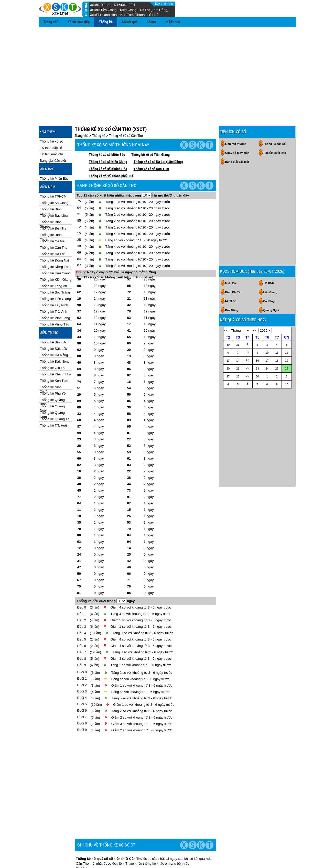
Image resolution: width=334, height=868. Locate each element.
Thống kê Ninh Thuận (51, 364)
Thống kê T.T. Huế (53, 402)
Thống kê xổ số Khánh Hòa (108, 146)
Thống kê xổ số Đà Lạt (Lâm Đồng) (158, 139)
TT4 (132, 5)
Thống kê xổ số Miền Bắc (107, 132)
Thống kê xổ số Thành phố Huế (111, 153)
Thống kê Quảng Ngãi (52, 383)
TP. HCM (269, 237)
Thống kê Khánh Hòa (56, 351)
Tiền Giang (108, 10)
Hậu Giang (270, 246)
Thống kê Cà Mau (53, 218)
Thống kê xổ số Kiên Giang (108, 139)
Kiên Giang (128, 10)
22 (247, 322)
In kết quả (173, 22)
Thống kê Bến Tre (53, 205)
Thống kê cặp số (274, 121)
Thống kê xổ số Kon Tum (151, 146)
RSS (290, 855)
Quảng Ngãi (271, 264)
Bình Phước (233, 246)
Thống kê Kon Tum (54, 358)
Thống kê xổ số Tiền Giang (150, 132)
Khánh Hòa (108, 15)
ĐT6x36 (120, 5)
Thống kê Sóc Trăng (55, 269)
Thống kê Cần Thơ (54, 225)
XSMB (95, 5)
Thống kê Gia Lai (53, 345)
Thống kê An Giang (54, 180)
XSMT (95, 15)
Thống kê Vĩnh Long (55, 295)
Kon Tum (127, 15)
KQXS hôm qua (165, 4)
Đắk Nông (232, 264)
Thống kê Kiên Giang (56, 257)
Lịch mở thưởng (236, 121)
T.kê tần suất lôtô (275, 130)
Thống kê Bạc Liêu (54, 193)
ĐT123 (106, 5)
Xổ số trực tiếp (79, 22)
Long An (231, 255)
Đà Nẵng (269, 255)
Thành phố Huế (147, 15)
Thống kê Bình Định (55, 319)
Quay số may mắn (237, 130)
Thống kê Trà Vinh (54, 289)
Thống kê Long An (53, 263)
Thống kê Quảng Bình (52, 377)
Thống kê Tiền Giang (55, 276)
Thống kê (106, 22)
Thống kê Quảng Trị (55, 396)
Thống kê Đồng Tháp (56, 244)
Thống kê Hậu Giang (55, 250)
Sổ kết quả (130, 22)
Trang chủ (51, 22)
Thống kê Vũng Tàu (55, 301)
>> (254, 284)
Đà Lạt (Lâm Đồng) (154, 10)
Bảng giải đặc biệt (53, 138)
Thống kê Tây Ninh (54, 282)
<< (226, 284)
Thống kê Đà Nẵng (54, 332)
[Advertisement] (167, 67)
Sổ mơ (151, 22)
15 (247, 314)
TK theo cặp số (51, 125)
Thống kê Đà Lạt (52, 231)
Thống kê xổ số (52, 118)
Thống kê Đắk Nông (55, 338)
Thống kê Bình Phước (51, 199)
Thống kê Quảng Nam (52, 390)
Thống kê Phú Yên (54, 370)
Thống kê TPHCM (53, 173)
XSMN (95, 10)
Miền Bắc (231, 237)
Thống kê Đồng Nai (55, 237)
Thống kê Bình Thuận (51, 212)
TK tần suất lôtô (52, 131)
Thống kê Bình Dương (51, 186)
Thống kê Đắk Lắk (53, 326)
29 (247, 330)
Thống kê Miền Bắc (54, 155)
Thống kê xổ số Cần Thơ (126, 113)
